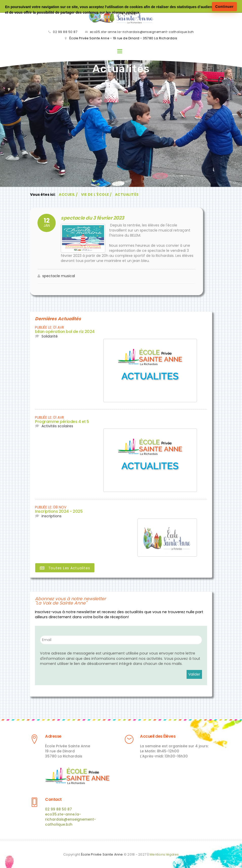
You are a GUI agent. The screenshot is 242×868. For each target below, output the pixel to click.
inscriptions (52, 516)
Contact (53, 798)
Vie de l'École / (96, 196)
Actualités (127, 196)
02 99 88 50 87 (65, 32)
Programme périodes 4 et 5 (61, 422)
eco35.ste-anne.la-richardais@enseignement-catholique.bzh (142, 32)
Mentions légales (164, 853)
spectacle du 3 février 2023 (90, 218)
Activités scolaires (57, 426)
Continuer (224, 7)
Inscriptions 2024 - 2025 (57, 511)
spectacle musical (59, 276)
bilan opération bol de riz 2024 (64, 332)
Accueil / (68, 196)
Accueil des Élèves (157, 736)
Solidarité (50, 336)
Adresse (53, 736)
